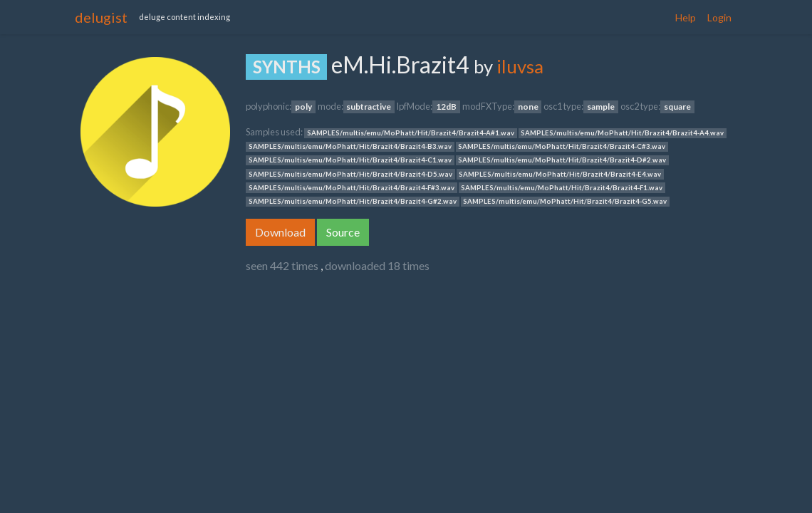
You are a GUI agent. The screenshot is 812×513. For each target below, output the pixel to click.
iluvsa (520, 66)
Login (719, 17)
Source (343, 232)
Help (686, 17)
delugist (101, 17)
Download (280, 232)
